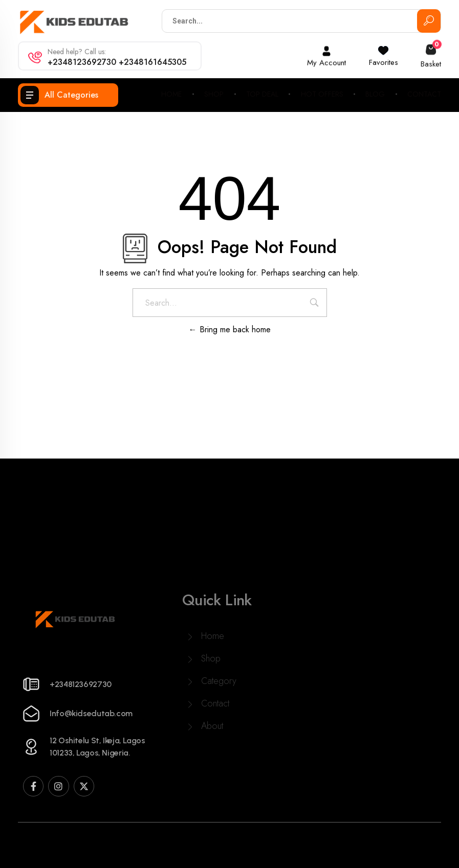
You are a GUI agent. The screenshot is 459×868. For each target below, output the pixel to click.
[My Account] (326, 49)
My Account (326, 60)
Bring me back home (230, 329)
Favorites (384, 59)
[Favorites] (383, 48)
